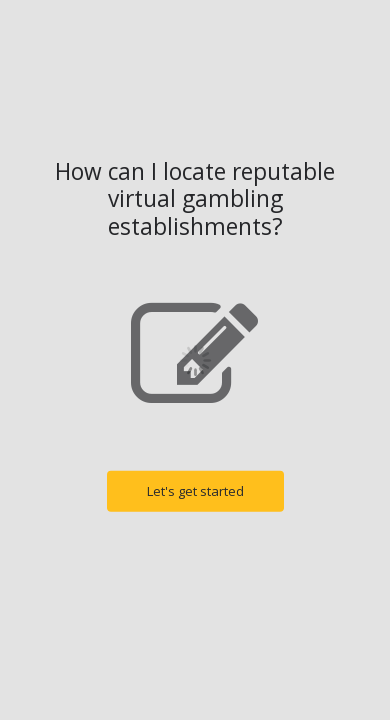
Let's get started (195, 491)
